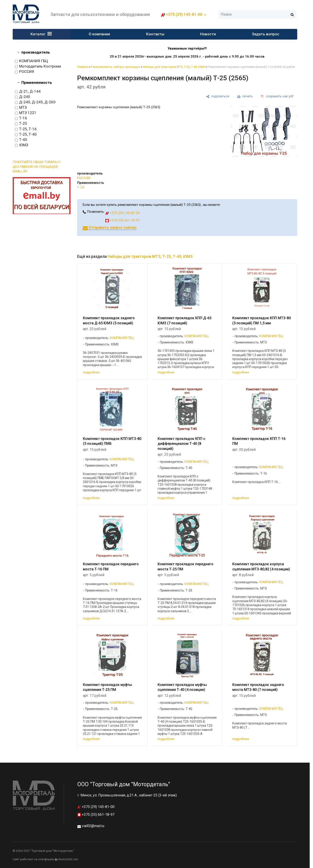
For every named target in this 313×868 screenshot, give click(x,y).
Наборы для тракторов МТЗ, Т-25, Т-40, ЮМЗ (174, 67)
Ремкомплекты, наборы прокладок (115, 67)
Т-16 (21, 118)
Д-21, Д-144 (28, 92)
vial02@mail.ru (93, 826)
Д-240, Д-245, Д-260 (35, 102)
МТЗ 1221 (26, 113)
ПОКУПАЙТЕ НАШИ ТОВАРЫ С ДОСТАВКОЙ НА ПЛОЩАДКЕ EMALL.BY (37, 167)
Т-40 (21, 140)
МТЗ (21, 108)
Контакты (155, 34)
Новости (208, 34)
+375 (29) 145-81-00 (184, 14)
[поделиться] (218, 96)
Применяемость (37, 82)
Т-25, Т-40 (26, 134)
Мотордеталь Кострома (38, 66)
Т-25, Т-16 (26, 129)
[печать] (245, 96)
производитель (36, 52)
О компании (100, 34)
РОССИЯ (25, 72)
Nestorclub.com (68, 859)
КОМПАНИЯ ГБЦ (31, 61)
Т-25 (21, 124)
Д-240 (23, 97)
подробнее (91, 372)
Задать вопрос (266, 34)
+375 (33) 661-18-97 (122, 220)
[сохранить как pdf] (277, 96)
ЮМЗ (21, 145)
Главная (83, 67)
